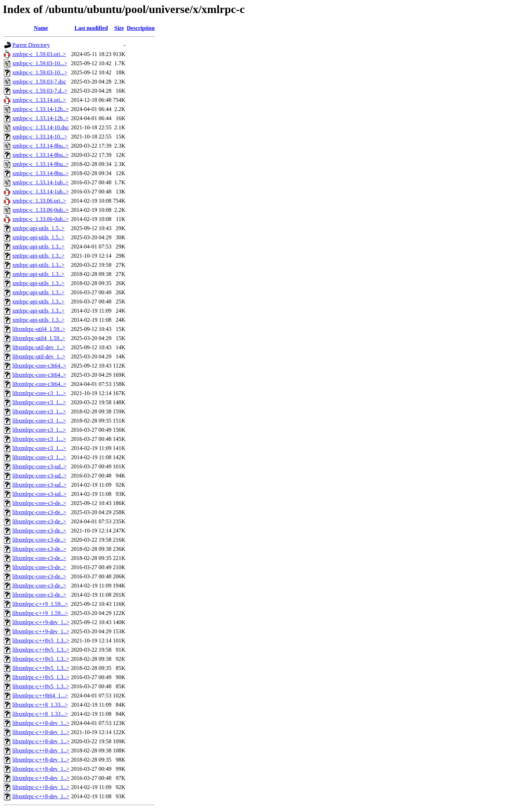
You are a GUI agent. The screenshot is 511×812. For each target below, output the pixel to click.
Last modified (91, 28)
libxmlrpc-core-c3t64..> (39, 366)
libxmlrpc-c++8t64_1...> (40, 696)
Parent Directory (31, 45)
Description (141, 28)
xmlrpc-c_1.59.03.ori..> (39, 54)
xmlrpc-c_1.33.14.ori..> (39, 100)
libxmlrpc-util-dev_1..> (39, 347)
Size (119, 28)
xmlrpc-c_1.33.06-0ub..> (41, 210)
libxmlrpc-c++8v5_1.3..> (41, 641)
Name (41, 28)
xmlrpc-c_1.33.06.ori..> (39, 201)
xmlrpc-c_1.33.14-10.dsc (41, 127)
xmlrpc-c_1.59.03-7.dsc (39, 82)
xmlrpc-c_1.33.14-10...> (40, 137)
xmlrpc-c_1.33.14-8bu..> (41, 146)
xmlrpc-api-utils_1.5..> (38, 228)
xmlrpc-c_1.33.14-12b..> (41, 109)
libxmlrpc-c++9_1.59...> (40, 604)
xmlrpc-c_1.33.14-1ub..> (41, 182)
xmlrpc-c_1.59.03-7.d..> (40, 91)
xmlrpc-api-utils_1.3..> (38, 247)
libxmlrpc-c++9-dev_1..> (41, 622)
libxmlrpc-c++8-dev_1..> (41, 723)
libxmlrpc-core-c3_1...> (39, 393)
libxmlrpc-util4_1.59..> (39, 329)
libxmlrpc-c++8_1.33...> (40, 705)
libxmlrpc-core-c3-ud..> (39, 466)
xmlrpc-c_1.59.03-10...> (40, 63)
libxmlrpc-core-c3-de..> (39, 503)
